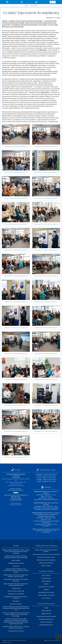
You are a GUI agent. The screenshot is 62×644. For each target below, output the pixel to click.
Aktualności (34, 5)
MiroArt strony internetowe (52, 641)
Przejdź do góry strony (58, 637)
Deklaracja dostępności (16, 505)
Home (26, 5)
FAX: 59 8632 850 (17, 484)
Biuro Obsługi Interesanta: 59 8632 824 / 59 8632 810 (17, 480)
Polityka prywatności (16, 503)
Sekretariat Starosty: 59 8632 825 (17, 482)
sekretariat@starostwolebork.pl (16, 485)
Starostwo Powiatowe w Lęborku (18, 640)
